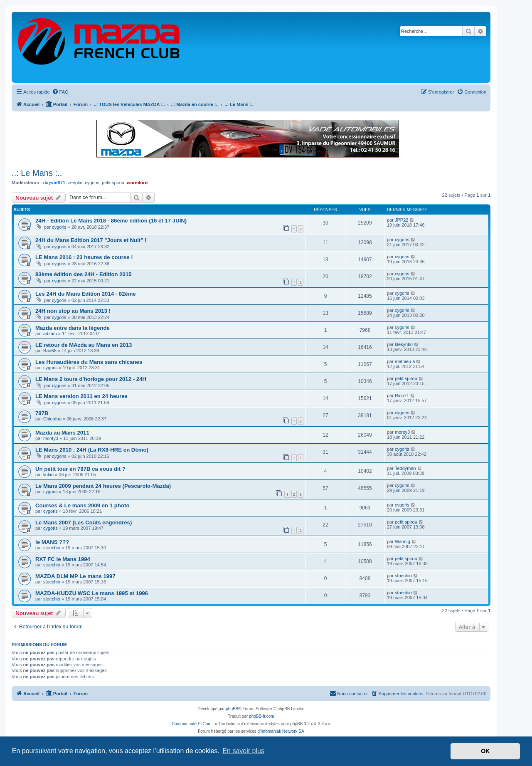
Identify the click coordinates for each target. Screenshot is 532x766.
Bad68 (50, 351)
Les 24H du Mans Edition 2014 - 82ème (86, 294)
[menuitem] (60, 92)
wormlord (137, 183)
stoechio (52, 548)
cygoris (92, 183)
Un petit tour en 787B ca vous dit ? (80, 469)
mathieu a (405, 361)
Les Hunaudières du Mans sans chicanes (89, 362)
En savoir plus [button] (243, 751)
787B (42, 413)
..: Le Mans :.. (37, 173)
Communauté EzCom (192, 724)
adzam (50, 334)
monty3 (51, 438)
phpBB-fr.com (262, 716)
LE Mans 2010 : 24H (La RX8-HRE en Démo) (92, 450)
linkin (48, 474)
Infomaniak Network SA (282, 731)
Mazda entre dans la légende (73, 328)
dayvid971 (54, 183)
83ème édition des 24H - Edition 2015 (84, 274)
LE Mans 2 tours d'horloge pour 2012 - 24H (91, 379)
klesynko (404, 344)
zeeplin (75, 183)
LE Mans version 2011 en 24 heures (81, 396)
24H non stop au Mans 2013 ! (73, 311)
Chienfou (52, 419)
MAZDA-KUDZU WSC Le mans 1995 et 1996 (92, 593)
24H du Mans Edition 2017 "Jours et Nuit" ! (91, 240)
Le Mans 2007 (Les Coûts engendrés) (84, 523)
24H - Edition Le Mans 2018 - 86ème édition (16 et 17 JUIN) (111, 221)
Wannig (403, 541)
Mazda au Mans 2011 (62, 433)
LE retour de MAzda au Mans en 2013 (84, 345)
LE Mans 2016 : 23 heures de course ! (84, 257)
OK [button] (485, 751)
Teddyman (405, 468)
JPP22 (401, 220)
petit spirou (113, 183)
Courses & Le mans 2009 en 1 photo (82, 505)
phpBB (232, 709)
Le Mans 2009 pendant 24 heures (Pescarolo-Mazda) (103, 486)
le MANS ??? (52, 542)
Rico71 (402, 395)
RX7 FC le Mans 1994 (63, 559)
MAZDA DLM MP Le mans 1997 (75, 576)
